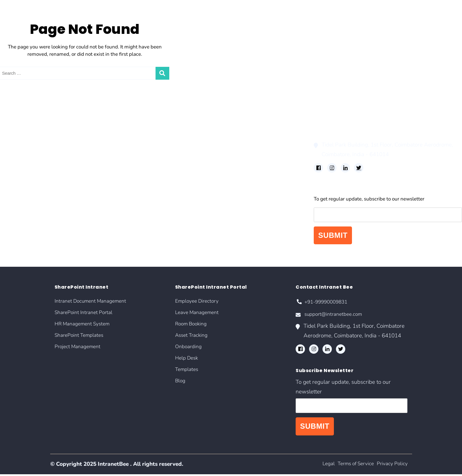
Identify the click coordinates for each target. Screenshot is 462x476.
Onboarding (170, 153)
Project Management (23, 153)
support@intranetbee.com (332, 316)
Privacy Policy (391, 466)
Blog (162, 178)
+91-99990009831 (324, 303)
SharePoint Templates (25, 145)
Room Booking (174, 137)
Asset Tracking (174, 145)
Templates (169, 170)
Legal (320, 466)
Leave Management (179, 128)
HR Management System (28, 137)
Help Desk (169, 162)
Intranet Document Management (37, 120)
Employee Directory (179, 120)
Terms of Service (350, 466)
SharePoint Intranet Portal (29, 128)
